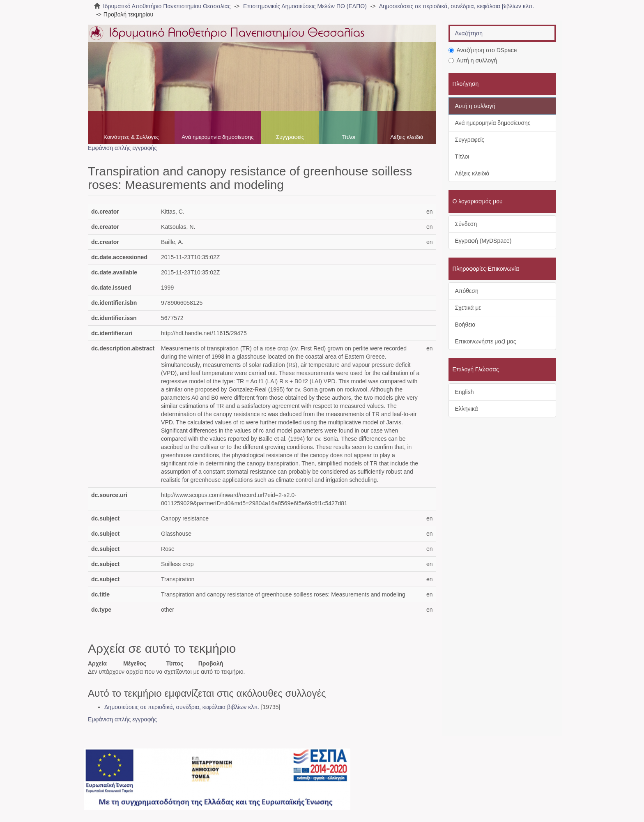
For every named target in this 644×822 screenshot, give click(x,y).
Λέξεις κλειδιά (407, 137)
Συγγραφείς (290, 137)
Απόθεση (467, 291)
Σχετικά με (468, 308)
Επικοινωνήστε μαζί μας (486, 341)
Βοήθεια (465, 325)
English (465, 392)
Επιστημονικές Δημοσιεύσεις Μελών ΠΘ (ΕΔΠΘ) (305, 6)
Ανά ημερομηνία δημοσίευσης (217, 137)
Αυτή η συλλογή (473, 60)
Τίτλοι (348, 137)
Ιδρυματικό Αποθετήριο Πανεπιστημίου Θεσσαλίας (167, 6)
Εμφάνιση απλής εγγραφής (122, 148)
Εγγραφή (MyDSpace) (483, 241)
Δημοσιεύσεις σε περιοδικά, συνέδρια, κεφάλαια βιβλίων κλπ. (457, 6)
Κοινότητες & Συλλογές (131, 137)
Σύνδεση (466, 224)
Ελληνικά (467, 409)
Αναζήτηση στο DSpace (483, 50)
